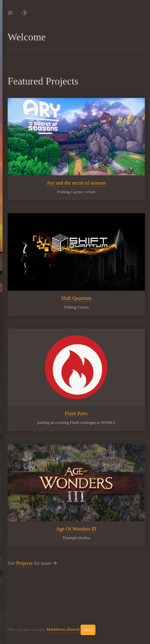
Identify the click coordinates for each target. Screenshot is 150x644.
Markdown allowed (63, 629)
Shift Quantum (76, 298)
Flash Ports (76, 413)
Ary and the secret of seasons (76, 183)
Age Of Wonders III (76, 529)
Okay (88, 630)
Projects (24, 563)
